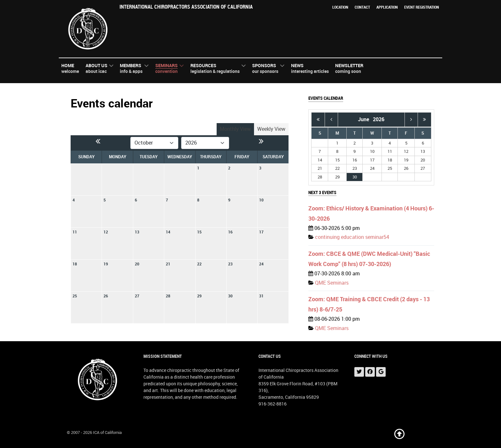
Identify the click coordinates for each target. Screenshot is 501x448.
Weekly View (271, 129)
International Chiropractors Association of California (186, 7)
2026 (379, 119)
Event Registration (422, 7)
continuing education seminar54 (352, 237)
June (365, 119)
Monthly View (235, 129)
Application (387, 7)
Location (340, 7)
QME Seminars (332, 283)
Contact (362, 7)
